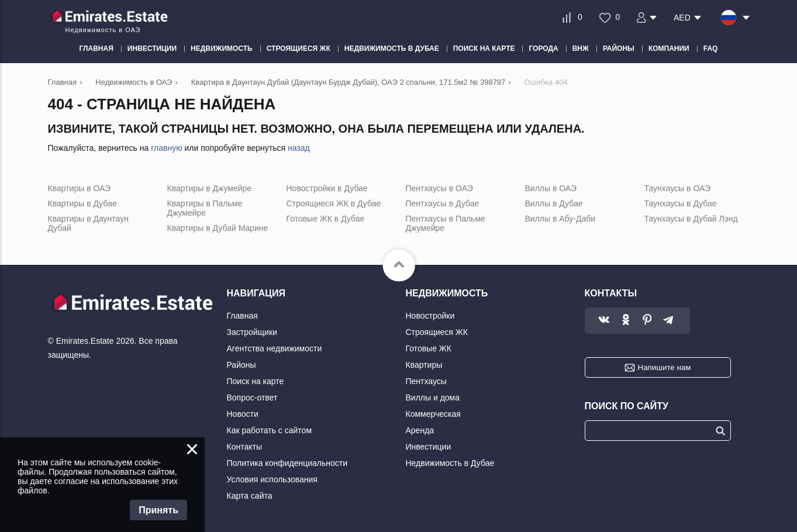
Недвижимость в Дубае (450, 463)
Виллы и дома (433, 398)
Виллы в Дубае (554, 203)
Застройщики (252, 332)
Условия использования (272, 479)
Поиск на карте (256, 381)
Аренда (420, 430)
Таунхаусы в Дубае (681, 203)
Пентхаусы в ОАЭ (439, 188)
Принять (158, 510)
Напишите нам (665, 367)
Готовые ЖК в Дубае (326, 219)
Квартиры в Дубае (82, 203)
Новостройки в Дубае (327, 188)
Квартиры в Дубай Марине (218, 228)
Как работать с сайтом (270, 430)
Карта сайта (250, 496)
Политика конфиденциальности (287, 463)
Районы (241, 365)
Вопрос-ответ (252, 398)
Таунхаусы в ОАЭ (678, 188)
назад (299, 148)
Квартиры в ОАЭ (80, 188)
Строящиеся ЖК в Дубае (334, 203)
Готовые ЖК (429, 348)
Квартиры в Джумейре (210, 188)
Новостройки (430, 316)
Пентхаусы (426, 381)
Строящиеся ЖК (437, 332)
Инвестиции (429, 447)
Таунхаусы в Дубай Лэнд (691, 219)
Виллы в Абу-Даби (560, 219)
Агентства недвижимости (275, 348)
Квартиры (424, 365)
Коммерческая (433, 414)
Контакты (244, 447)
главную (166, 148)
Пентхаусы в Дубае (443, 203)
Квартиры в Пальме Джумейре (205, 208)
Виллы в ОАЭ (551, 188)
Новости (243, 414)
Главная (242, 316)
